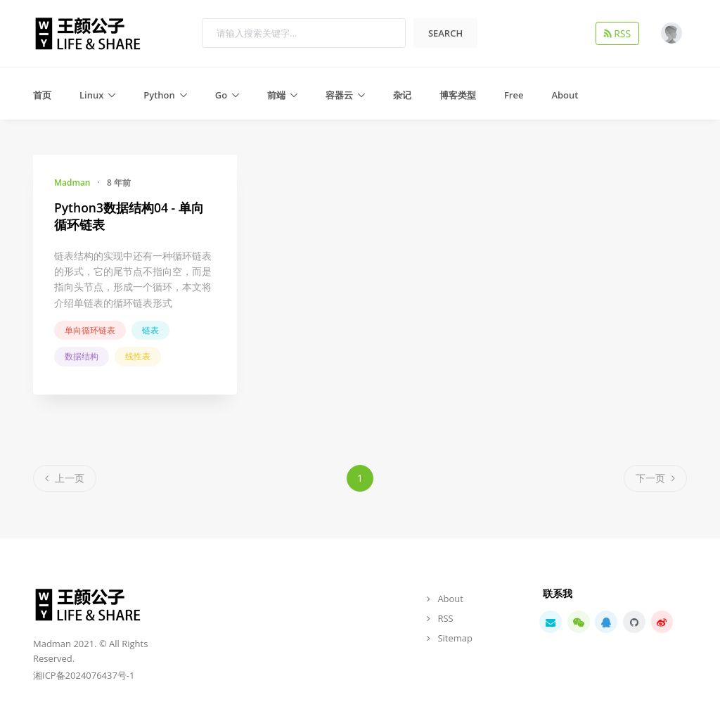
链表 (150, 330)
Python (159, 95)
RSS (620, 33)
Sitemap (455, 638)
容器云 (339, 95)
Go (221, 95)
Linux (91, 95)
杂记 (402, 95)
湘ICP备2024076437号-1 (84, 675)
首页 (42, 95)
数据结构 (82, 356)
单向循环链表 (90, 330)
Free (514, 95)
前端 (276, 95)
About (565, 95)
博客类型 (458, 95)
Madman (72, 183)
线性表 (138, 356)
